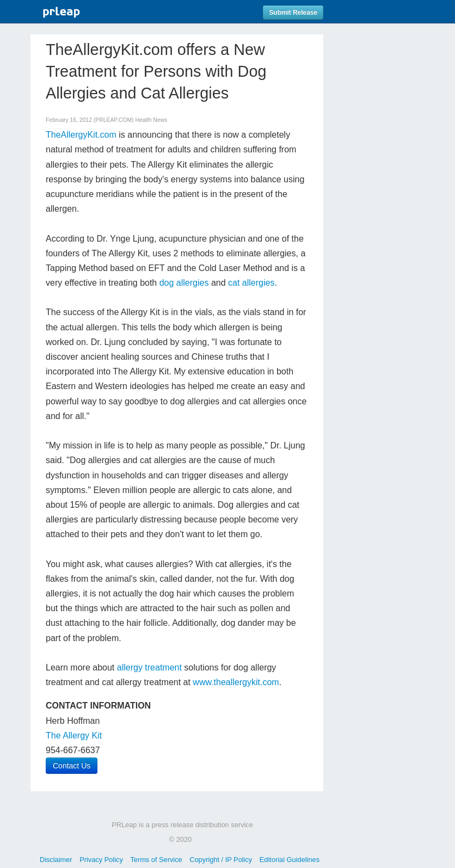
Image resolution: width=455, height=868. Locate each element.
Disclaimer (56, 860)
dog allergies (185, 283)
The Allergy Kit (74, 735)
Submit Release (293, 13)
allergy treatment (149, 667)
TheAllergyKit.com (81, 135)
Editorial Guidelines (290, 860)
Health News (151, 120)
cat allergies (251, 283)
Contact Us (72, 766)
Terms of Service (156, 860)
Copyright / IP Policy (221, 860)
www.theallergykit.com (236, 682)
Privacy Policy (101, 860)
